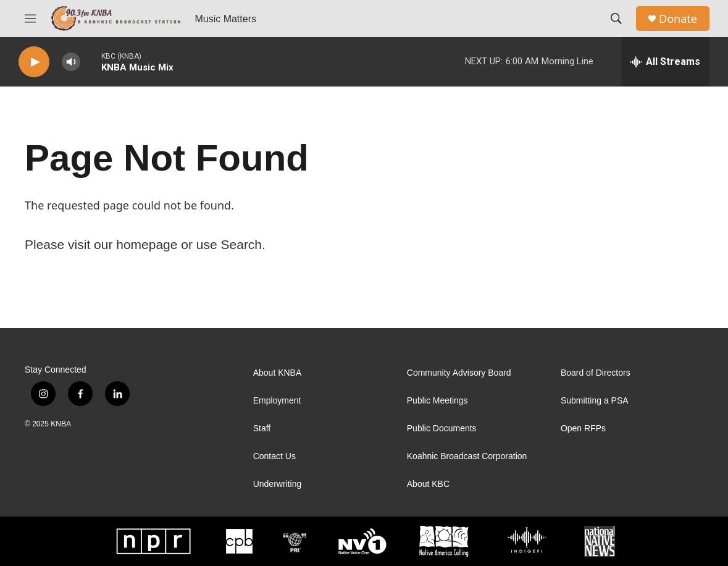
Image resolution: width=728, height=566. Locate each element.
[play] (34, 62)
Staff (262, 429)
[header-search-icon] (616, 19)
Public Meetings (437, 401)
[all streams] (665, 62)
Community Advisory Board (459, 373)
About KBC (428, 484)
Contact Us (274, 456)
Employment (277, 401)
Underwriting (278, 484)
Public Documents (442, 429)
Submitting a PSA (595, 401)
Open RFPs (583, 429)
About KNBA (278, 373)
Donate (678, 19)
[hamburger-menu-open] (30, 19)
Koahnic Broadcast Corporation (467, 456)
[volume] (71, 62)
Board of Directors (596, 373)
